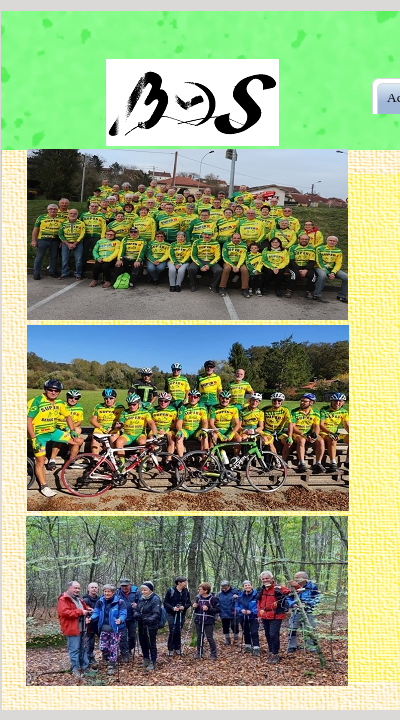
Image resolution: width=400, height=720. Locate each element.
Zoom (164, 190)
